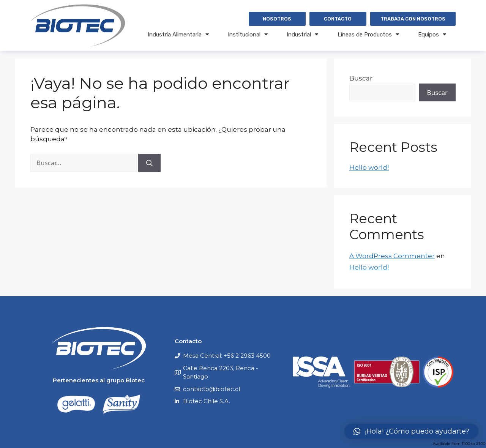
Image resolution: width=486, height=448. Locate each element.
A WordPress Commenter (392, 256)
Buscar (361, 78)
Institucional (248, 34)
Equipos (432, 34)
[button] (411, 431)
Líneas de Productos (368, 34)
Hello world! (369, 167)
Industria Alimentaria (178, 34)
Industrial (302, 34)
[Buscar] (149, 163)
